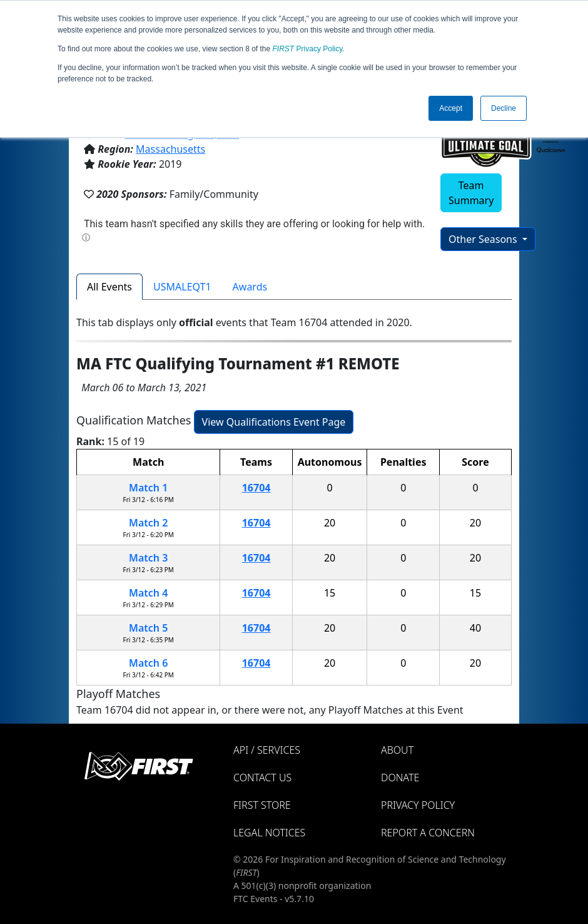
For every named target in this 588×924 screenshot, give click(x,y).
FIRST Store (262, 805)
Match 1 (148, 488)
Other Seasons (484, 239)
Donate (400, 778)
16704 (256, 488)
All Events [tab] (109, 287)
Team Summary (471, 193)
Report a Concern (428, 833)
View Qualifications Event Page (274, 422)
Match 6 (148, 663)
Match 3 (148, 558)
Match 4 (148, 593)
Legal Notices (269, 833)
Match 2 (148, 523)
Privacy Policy (308, 49)
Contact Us (262, 778)
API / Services (267, 750)
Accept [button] (451, 108)
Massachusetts (170, 149)
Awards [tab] (250, 287)
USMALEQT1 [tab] (182, 287)
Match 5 (148, 628)
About (397, 750)
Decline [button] (504, 108)
